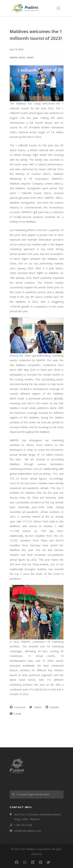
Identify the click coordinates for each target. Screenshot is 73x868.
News (30, 57)
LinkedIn (52, 707)
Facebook (17, 707)
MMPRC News (18, 57)
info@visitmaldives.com (28, 831)
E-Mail (15, 714)
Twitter (35, 707)
